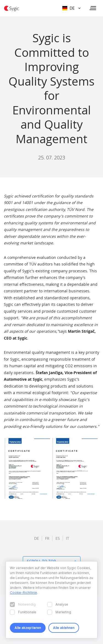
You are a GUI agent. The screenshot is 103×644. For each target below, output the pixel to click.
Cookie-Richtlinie (23, 593)
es (58, 538)
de (37, 538)
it (68, 538)
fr (47, 538)
